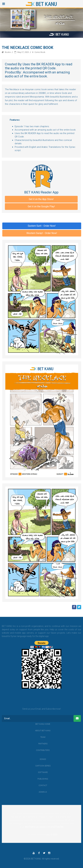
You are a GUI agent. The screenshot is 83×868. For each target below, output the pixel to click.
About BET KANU (43, 731)
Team (43, 737)
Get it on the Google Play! (41, 206)
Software (43, 772)
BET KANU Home (43, 724)
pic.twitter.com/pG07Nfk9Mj (50, 827)
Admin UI (43, 792)
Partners (43, 744)
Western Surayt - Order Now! (42, 233)
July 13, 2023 (52, 835)
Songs (43, 759)
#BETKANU (30, 827)
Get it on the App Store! (41, 199)
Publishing (43, 779)
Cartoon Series (43, 766)
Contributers (43, 750)
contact (43, 785)
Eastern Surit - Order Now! (42, 226)
